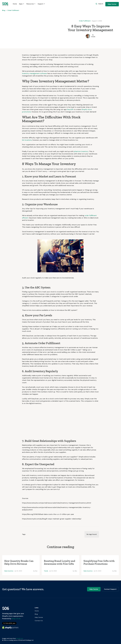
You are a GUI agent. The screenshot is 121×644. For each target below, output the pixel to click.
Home (15, 4)
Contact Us (39, 621)
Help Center (112, 4)
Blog (4, 10)
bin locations (27, 140)
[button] (22, 5)
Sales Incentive (9, 571)
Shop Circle (16, 619)
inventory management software (35, 73)
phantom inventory (81, 151)
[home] (5, 4)
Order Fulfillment (13, 10)
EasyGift (70, 109)
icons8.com (20, 638)
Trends (46, 571)
